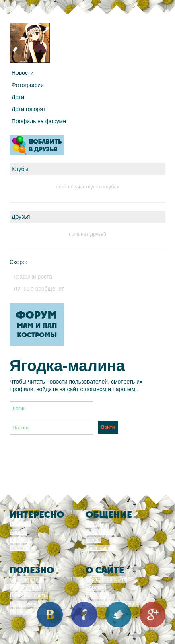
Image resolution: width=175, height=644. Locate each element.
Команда (96, 588)
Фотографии (28, 85)
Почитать (21, 524)
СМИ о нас (98, 596)
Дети (18, 97)
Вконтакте (50, 615)
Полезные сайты (29, 596)
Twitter (118, 615)
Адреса (18, 532)
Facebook (84, 615)
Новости (23, 73)
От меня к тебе (27, 580)
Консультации (26, 588)
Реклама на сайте (106, 580)
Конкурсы (21, 540)
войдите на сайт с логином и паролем (86, 389)
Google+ (152, 615)
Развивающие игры (32, 612)
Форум (93, 524)
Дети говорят (29, 109)
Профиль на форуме (39, 121)
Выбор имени (25, 604)
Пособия (20, 548)
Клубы (93, 540)
